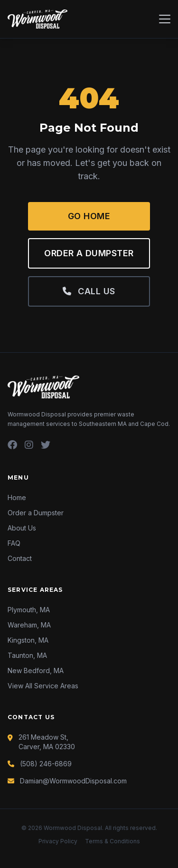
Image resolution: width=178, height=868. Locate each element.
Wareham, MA (29, 625)
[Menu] (165, 19)
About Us (22, 528)
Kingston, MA (28, 640)
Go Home (89, 216)
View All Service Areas (43, 686)
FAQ (14, 543)
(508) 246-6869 (46, 764)
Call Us (89, 291)
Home (17, 497)
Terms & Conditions (112, 841)
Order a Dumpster (89, 253)
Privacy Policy (58, 841)
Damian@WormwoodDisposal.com (73, 781)
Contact (20, 558)
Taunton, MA (27, 655)
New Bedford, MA (36, 670)
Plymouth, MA (29, 610)
